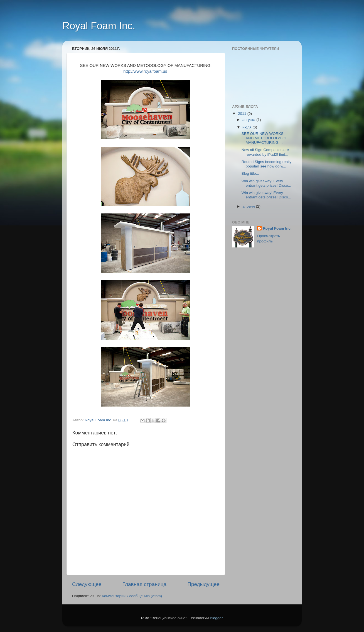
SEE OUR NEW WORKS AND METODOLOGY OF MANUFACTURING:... (265, 138)
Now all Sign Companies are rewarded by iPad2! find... (265, 152)
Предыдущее (203, 584)
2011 (243, 114)
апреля (249, 206)
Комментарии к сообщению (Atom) (132, 596)
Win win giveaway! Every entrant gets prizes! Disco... (266, 183)
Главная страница (145, 584)
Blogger (216, 618)
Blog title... (250, 173)
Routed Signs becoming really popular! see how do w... (266, 164)
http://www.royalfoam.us (145, 71)
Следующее (87, 584)
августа (249, 120)
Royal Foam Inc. (99, 26)
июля (247, 127)
